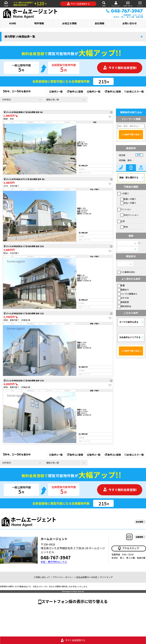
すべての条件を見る (129, 322)
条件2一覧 (94, 91)
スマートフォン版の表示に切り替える (75, 601)
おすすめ (123, 298)
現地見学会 (124, 306)
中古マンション (129, 215)
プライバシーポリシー (63, 577)
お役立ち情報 (69, 23)
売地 (124, 227)
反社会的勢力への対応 (87, 577)
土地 (121, 221)
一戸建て (123, 193)
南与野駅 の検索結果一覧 (20, 37)
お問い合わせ (128, 4)
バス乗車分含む (126, 272)
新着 (121, 285)
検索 (104, 4)
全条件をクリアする (130, 337)
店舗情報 (139, 537)
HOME (6, 4)
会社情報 (99, 23)
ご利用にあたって (42, 577)
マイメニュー (116, 4)
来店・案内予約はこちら (54, 562)
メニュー (140, 4)
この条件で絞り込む (130, 134)
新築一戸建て (128, 199)
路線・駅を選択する (129, 178)
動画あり (123, 290)
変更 (139, 155)
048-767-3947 (56, 557)
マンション (124, 209)
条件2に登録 (113, 91)
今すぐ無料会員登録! (120, 68)
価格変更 (123, 302)
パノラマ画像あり (127, 294)
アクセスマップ (128, 548)
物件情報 (39, 23)
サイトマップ (106, 577)
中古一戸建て (128, 203)
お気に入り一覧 (134, 91)
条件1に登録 (75, 91)
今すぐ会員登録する (78, 4)
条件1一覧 (56, 91)
